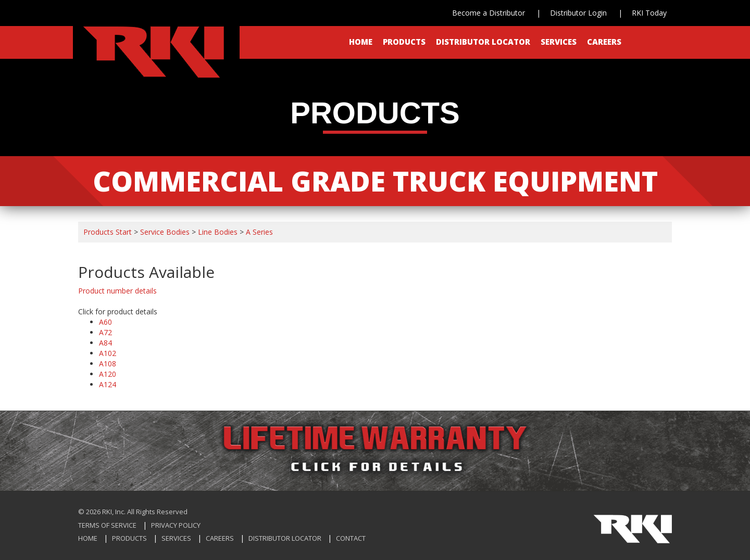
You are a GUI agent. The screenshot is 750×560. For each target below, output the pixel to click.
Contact (351, 538)
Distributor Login (578, 13)
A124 (108, 384)
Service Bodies (165, 232)
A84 (105, 343)
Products (404, 42)
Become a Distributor (489, 13)
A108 (108, 364)
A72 (105, 332)
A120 (108, 374)
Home (361, 42)
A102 (108, 353)
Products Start (108, 232)
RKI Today (649, 13)
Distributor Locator (483, 42)
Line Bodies (218, 232)
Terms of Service (107, 525)
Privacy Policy (176, 525)
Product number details (117, 291)
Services (559, 42)
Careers (604, 42)
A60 (105, 322)
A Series (259, 232)
